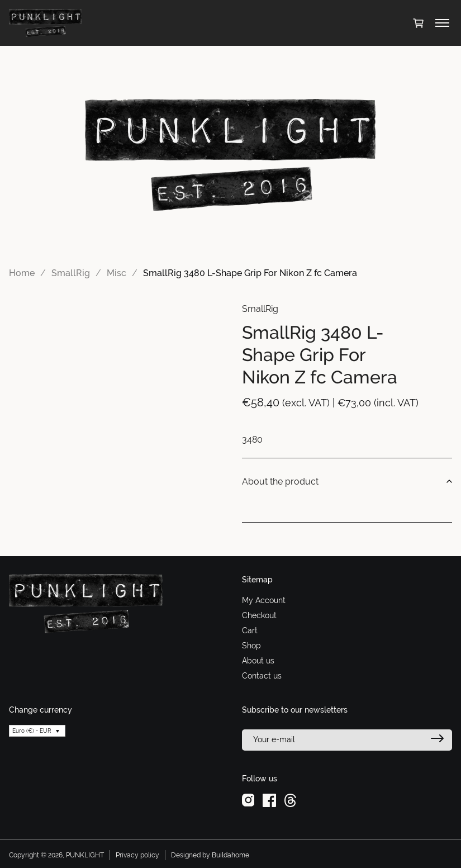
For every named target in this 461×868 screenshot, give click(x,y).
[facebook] (269, 800)
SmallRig (71, 273)
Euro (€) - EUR (32, 731)
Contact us (262, 676)
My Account (264, 600)
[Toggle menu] (442, 23)
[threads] (290, 800)
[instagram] (248, 800)
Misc (117, 273)
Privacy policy (137, 855)
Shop (251, 646)
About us (258, 661)
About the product (347, 482)
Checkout (259, 615)
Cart (250, 630)
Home (22, 273)
